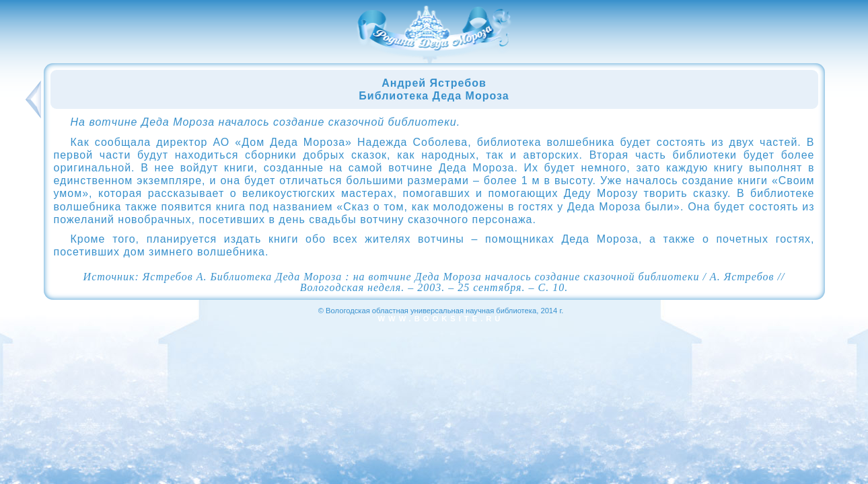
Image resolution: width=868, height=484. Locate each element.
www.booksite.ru (441, 319)
